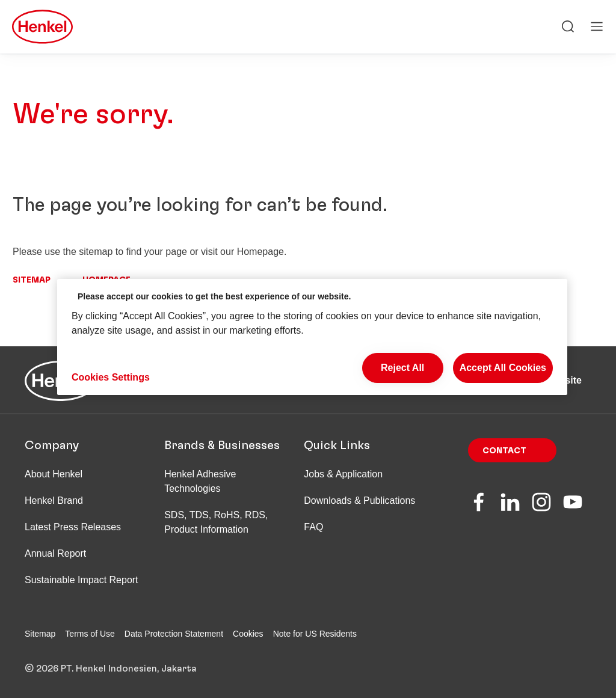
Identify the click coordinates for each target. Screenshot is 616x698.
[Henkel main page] (42, 28)
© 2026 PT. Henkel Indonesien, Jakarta (111, 669)
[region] (312, 337)
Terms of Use (90, 634)
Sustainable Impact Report (82, 580)
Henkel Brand (54, 501)
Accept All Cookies (503, 368)
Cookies (248, 634)
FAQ (313, 527)
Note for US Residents (315, 634)
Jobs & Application (343, 474)
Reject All (402, 368)
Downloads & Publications (359, 501)
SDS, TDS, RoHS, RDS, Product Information (216, 522)
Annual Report (55, 553)
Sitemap (32, 280)
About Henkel (54, 474)
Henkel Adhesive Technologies (200, 481)
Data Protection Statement (174, 634)
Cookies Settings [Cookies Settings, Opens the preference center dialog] (111, 377)
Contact (504, 451)
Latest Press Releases (73, 527)
